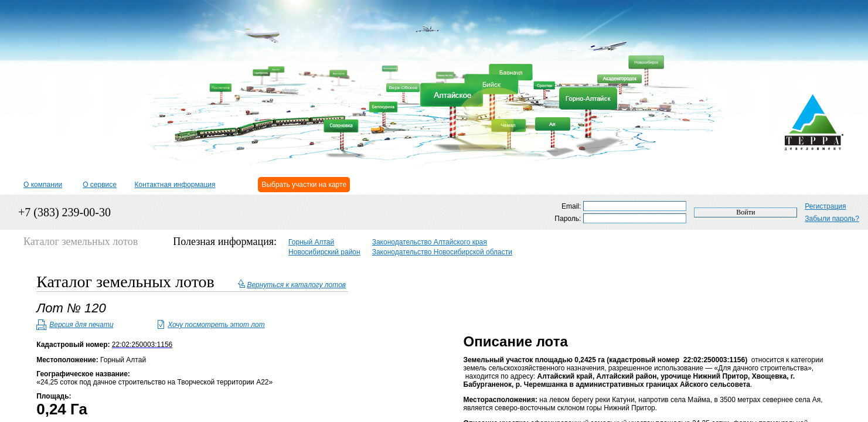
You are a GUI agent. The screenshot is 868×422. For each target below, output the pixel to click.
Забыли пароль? (832, 219)
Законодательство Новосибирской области (442, 252)
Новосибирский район (324, 252)
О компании (43, 185)
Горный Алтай (311, 242)
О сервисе (100, 185)
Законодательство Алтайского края (430, 242)
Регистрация (825, 206)
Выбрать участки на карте (304, 185)
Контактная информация (175, 185)
